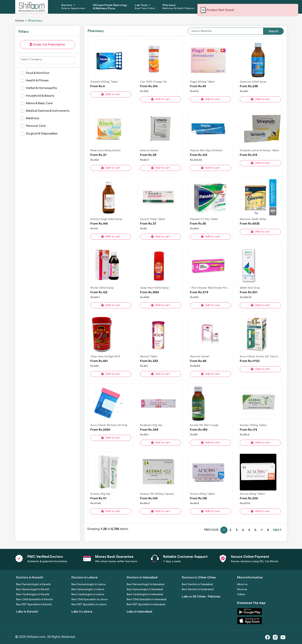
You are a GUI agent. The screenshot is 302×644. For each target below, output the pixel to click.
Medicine (32, 118)
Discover (242, 589)
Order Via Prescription (47, 44)
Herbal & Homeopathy (41, 88)
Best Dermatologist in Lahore (89, 584)
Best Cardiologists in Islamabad (145, 594)
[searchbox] (47, 59)
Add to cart (111, 94)
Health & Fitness (37, 80)
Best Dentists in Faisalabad (197, 584)
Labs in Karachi (27, 612)
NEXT (277, 530)
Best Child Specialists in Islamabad (147, 599)
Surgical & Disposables (41, 134)
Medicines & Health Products (178, 8)
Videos (241, 594)
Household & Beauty (40, 96)
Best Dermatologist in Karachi (33, 584)
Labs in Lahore (82, 612)
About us (242, 584)
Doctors (67, 5)
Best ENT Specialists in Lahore (89, 604)
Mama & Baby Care (39, 103)
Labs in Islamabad (139, 612)
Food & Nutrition (37, 73)
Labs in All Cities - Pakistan (201, 597)
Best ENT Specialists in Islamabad (146, 604)
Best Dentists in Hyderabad (198, 589)
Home (19, 21)
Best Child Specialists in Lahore (90, 599)
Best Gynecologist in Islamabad (145, 589)
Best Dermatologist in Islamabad (146, 584)
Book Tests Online (145, 8)
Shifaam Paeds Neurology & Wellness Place (110, 7)
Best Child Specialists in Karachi (34, 599)
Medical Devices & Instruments (47, 111)
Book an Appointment (73, 8)
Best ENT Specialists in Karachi (34, 604)
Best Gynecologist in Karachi (33, 589)
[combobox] (47, 60)
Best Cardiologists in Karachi (33, 594)
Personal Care (35, 126)
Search (273, 31)
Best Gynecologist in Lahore (88, 589)
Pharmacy (169, 5)
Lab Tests (142, 5)
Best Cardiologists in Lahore (88, 594)
